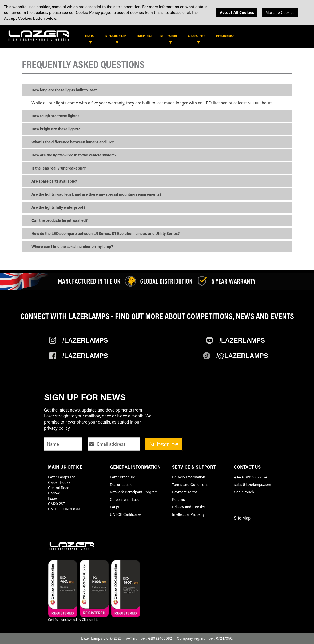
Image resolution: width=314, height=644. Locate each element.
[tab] (159, 38)
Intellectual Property (188, 514)
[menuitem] (92, 36)
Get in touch (244, 492)
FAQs (114, 507)
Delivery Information (189, 477)
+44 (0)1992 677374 (251, 477)
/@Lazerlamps (242, 356)
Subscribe (164, 444)
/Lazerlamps (85, 341)
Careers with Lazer (125, 499)
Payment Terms (185, 492)
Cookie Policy (88, 12)
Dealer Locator (122, 484)
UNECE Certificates (126, 514)
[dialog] (157, 13)
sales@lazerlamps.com (253, 484)
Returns (178, 499)
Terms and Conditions (190, 484)
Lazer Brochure (122, 477)
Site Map (242, 518)
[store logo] (39, 35)
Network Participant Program (134, 492)
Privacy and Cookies (189, 507)
